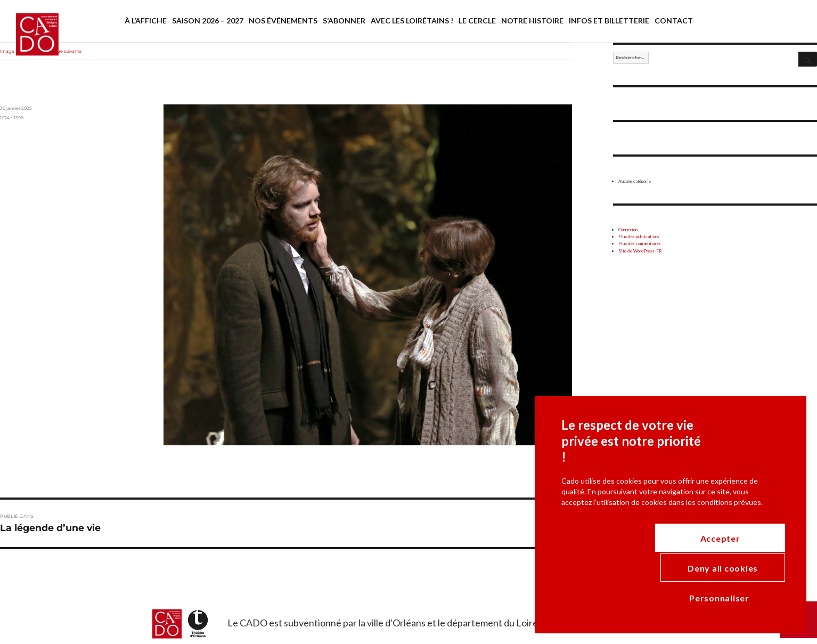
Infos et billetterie (609, 21)
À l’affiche (146, 21)
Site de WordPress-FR (640, 251)
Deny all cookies (665, 602)
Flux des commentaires (640, 243)
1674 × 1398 (12, 118)
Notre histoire (532, 21)
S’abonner (344, 21)
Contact (674, 21)
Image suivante (65, 51)
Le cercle (477, 21)
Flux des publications (639, 237)
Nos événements (283, 21)
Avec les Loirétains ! (412, 21)
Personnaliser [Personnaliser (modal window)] (591, 596)
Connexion (628, 230)
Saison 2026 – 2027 (208, 21)
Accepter (746, 596)
